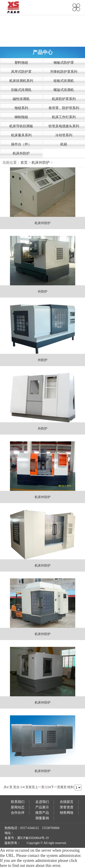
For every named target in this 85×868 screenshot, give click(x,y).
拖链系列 (21, 108)
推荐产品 (42, 813)
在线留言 (67, 802)
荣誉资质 (67, 807)
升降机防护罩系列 (64, 72)
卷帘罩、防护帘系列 (64, 108)
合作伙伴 (18, 813)
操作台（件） (21, 144)
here (4, 866)
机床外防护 (21, 153)
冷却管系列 (64, 135)
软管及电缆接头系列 (64, 126)
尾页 (63, 787)
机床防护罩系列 (64, 99)
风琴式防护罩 (21, 72)
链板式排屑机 (64, 81)
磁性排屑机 (21, 99)
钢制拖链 (21, 117)
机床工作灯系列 (64, 117)
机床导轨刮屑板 (21, 126)
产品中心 (43, 52)
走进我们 (42, 802)
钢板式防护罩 (64, 63)
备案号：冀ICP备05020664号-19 (27, 838)
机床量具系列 (21, 135)
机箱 (64, 144)
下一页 (56, 787)
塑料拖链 (21, 63)
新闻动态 (18, 807)
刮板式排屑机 (21, 90)
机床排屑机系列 (21, 81)
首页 (24, 163)
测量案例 (42, 818)
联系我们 (18, 802)
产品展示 (42, 807)
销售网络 (67, 813)
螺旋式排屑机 (64, 90)
